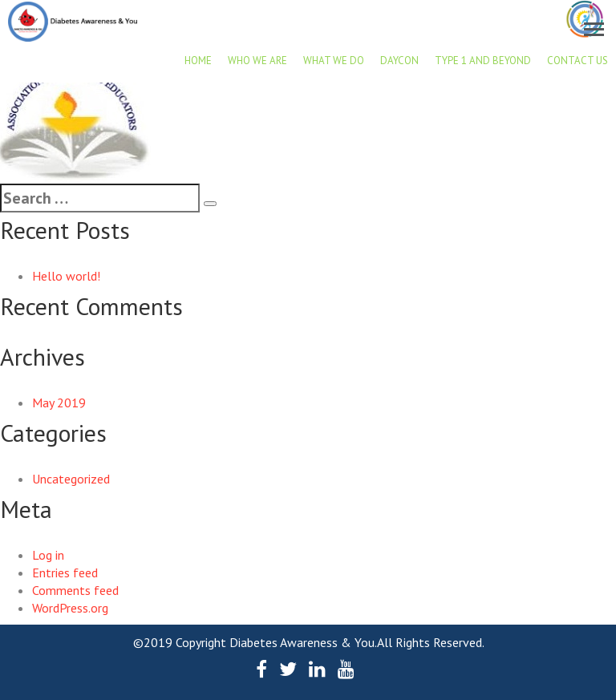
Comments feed (75, 590)
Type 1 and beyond (483, 61)
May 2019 (59, 403)
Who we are (257, 61)
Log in (48, 555)
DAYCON (399, 61)
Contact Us (577, 61)
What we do (334, 61)
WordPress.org (70, 608)
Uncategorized (71, 479)
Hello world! (66, 276)
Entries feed (65, 573)
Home (198, 61)
